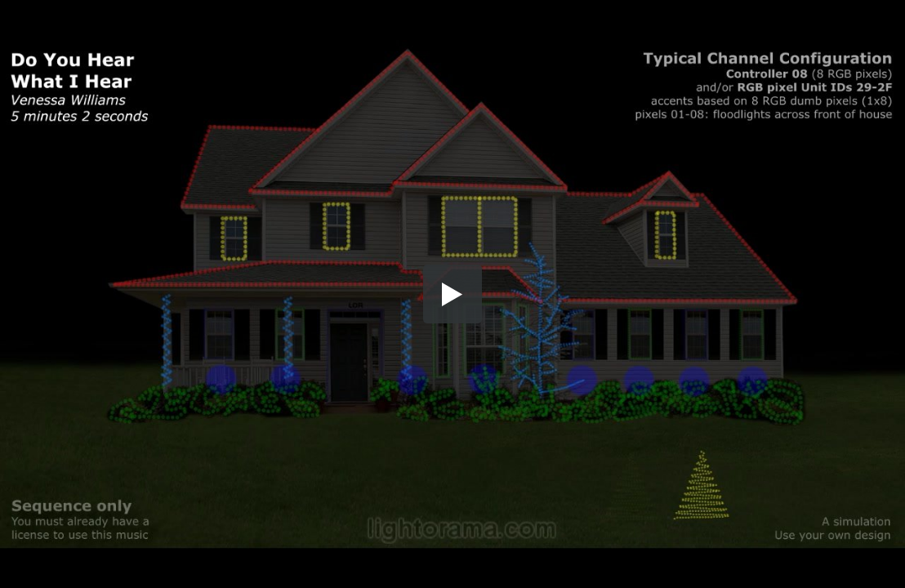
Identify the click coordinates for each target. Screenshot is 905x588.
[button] (452, 294)
